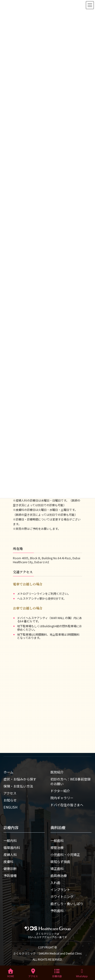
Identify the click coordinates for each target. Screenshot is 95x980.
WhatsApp (82, 973)
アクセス (33, 973)
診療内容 (57, 973)
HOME (11, 973)
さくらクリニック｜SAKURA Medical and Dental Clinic (47, 953)
